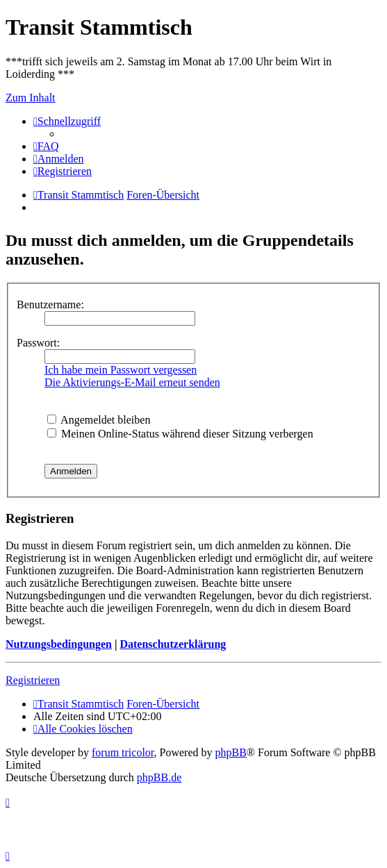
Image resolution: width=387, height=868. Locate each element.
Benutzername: (50, 304)
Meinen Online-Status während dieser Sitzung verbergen (180, 434)
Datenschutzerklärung (173, 644)
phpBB (231, 752)
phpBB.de (159, 777)
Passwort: (38, 343)
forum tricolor (123, 752)
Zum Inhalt (31, 98)
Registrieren (33, 680)
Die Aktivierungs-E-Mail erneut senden (132, 382)
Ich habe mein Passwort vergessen (121, 370)
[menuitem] (46, 146)
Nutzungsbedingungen (59, 644)
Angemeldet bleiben (99, 420)
